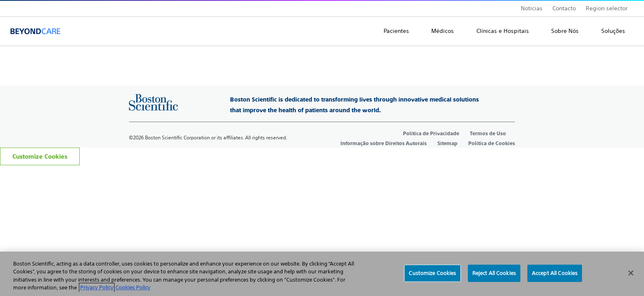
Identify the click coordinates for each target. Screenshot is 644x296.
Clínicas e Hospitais (503, 31)
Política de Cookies (492, 143)
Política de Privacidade (431, 134)
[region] (322, 274)
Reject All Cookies (494, 273)
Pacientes (396, 31)
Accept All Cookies (555, 273)
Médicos (443, 31)
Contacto (564, 8)
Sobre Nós (565, 31)
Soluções (613, 31)
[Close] (631, 273)
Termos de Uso (488, 134)
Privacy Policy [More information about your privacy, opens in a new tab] (97, 288)
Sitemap (447, 143)
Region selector (607, 8)
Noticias (532, 8)
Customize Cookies (40, 156)
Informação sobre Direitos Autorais (384, 143)
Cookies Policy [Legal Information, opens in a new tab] (133, 288)
